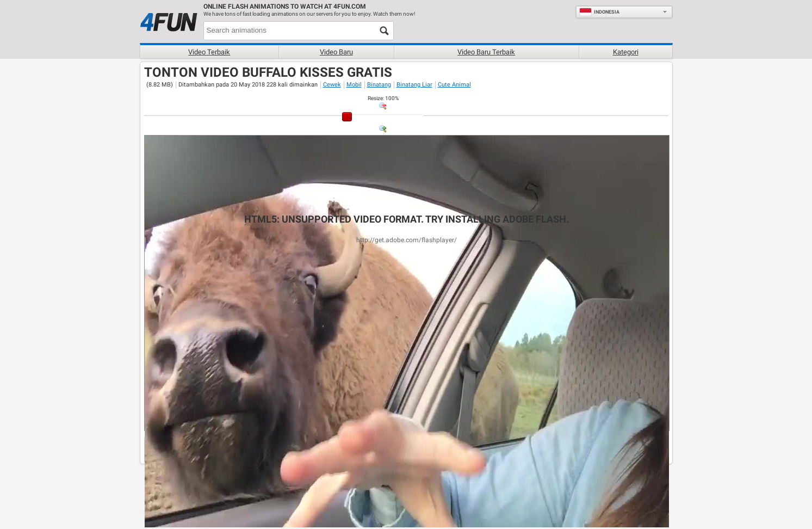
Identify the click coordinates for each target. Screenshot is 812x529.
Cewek (332, 85)
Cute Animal (454, 85)
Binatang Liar (414, 85)
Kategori (626, 52)
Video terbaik (209, 52)
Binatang (379, 85)
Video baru (336, 52)
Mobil (354, 85)
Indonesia (599, 12)
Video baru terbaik (486, 52)
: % (383, 98)
